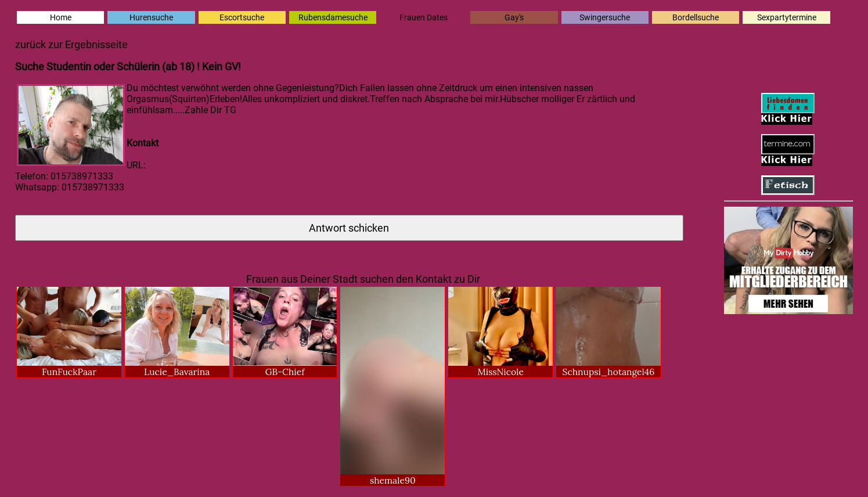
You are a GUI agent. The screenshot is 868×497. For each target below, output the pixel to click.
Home (61, 17)
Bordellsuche (696, 17)
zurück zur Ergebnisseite (71, 44)
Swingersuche (605, 17)
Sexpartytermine (787, 17)
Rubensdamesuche (333, 17)
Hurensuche (151, 17)
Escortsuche (242, 17)
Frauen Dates (424, 17)
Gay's (514, 17)
